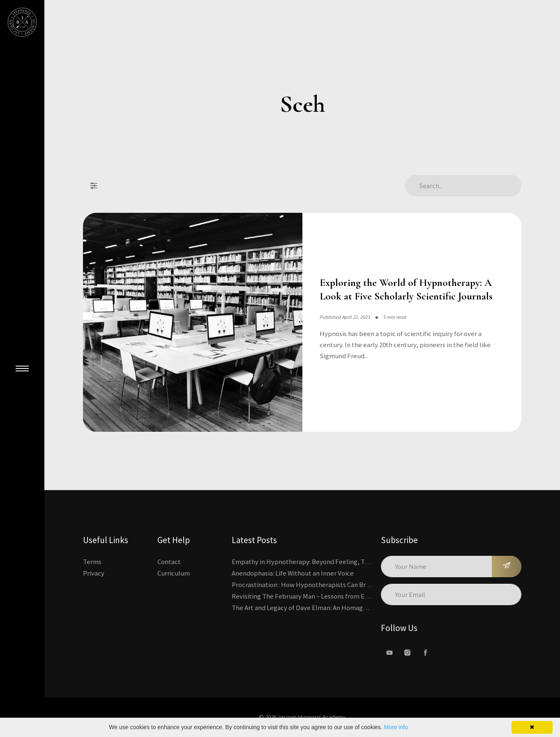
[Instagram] (408, 653)
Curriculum (174, 573)
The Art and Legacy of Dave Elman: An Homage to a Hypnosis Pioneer (332, 608)
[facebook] (426, 653)
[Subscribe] (507, 567)
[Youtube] (389, 653)
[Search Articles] (463, 186)
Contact (169, 562)
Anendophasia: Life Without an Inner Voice (293, 573)
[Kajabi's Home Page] (22, 22)
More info (396, 727)
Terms (92, 562)
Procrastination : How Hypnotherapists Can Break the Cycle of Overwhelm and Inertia (356, 585)
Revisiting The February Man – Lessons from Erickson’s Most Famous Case (338, 596)
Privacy (94, 573)
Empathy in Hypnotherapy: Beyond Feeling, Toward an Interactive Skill (336, 562)
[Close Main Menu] (22, 368)
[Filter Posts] (94, 186)
